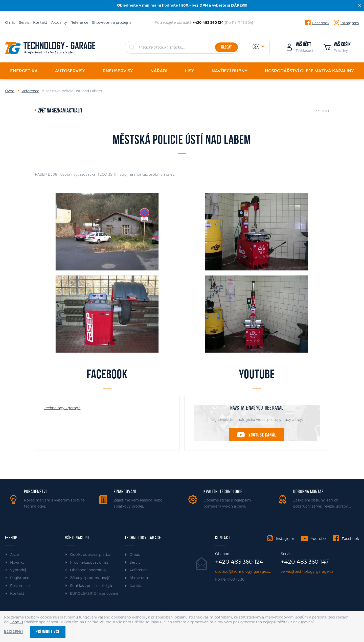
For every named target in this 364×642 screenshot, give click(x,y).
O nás (10, 22)
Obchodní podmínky (88, 570)
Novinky (17, 562)
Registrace (20, 578)
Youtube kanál (262, 435)
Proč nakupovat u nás (89, 562)
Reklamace (20, 586)
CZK (256, 47)
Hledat (226, 47)
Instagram (350, 23)
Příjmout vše (48, 632)
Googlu (16, 622)
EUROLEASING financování (94, 593)
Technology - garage (62, 408)
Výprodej (18, 570)
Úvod (10, 91)
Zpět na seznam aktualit (60, 111)
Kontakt (40, 22)
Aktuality (59, 22)
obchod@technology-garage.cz (243, 572)
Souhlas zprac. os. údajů (91, 586)
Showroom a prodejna (112, 22)
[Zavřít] (359, 5)
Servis (24, 22)
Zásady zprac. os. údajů (90, 578)
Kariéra (136, 586)
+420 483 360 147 (305, 562)
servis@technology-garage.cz (307, 572)
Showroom (140, 578)
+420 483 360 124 (239, 562)
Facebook (321, 23)
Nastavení (14, 632)
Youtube (318, 539)
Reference (79, 22)
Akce (14, 555)
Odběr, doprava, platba (90, 555)
